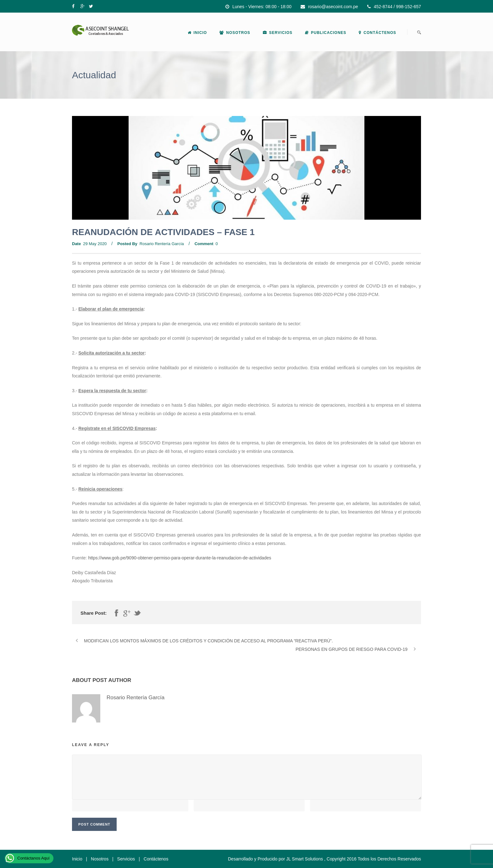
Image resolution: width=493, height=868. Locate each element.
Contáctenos (377, 33)
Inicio (197, 33)
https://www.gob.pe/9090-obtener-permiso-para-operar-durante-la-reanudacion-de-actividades (180, 558)
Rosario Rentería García (162, 244)
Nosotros (235, 33)
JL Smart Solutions (305, 859)
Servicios (278, 33)
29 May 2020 (95, 244)
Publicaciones (326, 33)
